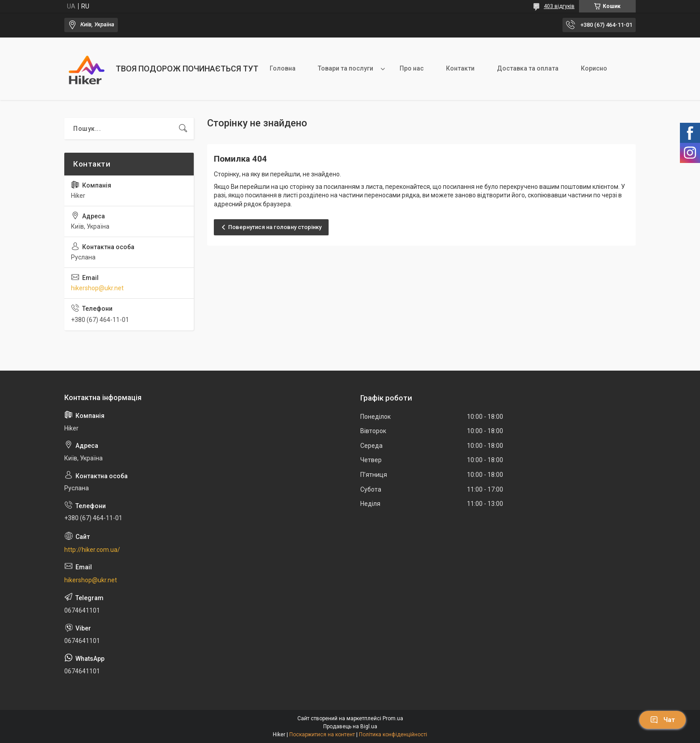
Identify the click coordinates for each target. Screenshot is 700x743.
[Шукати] (183, 129)
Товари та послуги (346, 68)
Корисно (594, 68)
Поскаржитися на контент (322, 735)
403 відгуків (559, 6)
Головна (283, 68)
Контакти (460, 68)
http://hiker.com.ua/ (92, 550)
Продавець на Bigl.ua (350, 726)
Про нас (412, 68)
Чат (662, 720)
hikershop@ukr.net (97, 288)
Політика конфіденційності (393, 735)
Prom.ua (393, 718)
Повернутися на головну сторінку (275, 227)
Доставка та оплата (528, 68)
